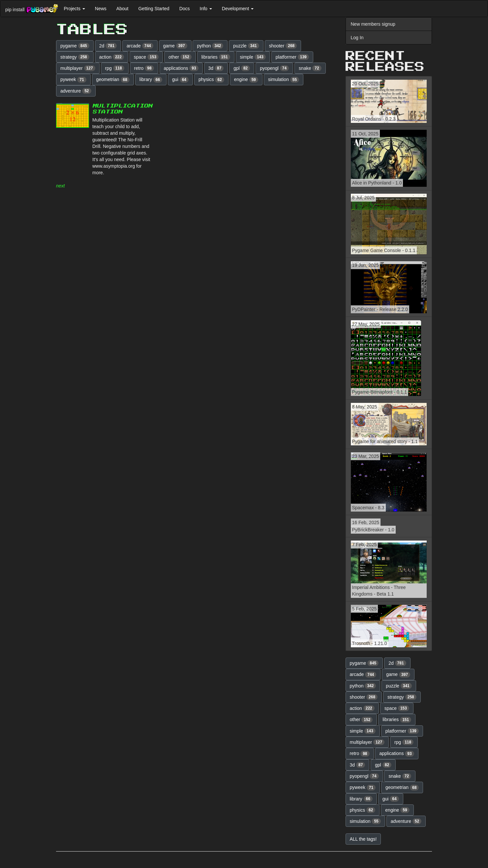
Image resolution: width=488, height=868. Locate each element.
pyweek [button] (73, 80)
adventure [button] (76, 91)
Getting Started (154, 9)
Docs (185, 9)
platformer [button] (292, 57)
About (122, 9)
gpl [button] (242, 68)
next (60, 186)
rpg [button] (115, 68)
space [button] (146, 57)
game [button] (175, 46)
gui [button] (180, 80)
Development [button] (238, 9)
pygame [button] (75, 46)
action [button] (112, 57)
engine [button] (246, 80)
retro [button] (144, 68)
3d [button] (216, 68)
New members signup (373, 24)
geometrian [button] (113, 80)
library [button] (151, 80)
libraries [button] (216, 57)
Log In (357, 38)
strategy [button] (75, 57)
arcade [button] (140, 46)
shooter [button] (283, 46)
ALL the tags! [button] (363, 839)
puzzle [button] (246, 46)
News (101, 9)
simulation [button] (284, 80)
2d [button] (108, 46)
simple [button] (253, 57)
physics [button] (211, 80)
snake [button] (310, 68)
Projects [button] (74, 9)
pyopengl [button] (274, 68)
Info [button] (206, 9)
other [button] (180, 57)
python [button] (210, 46)
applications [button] (181, 68)
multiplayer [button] (78, 68)
